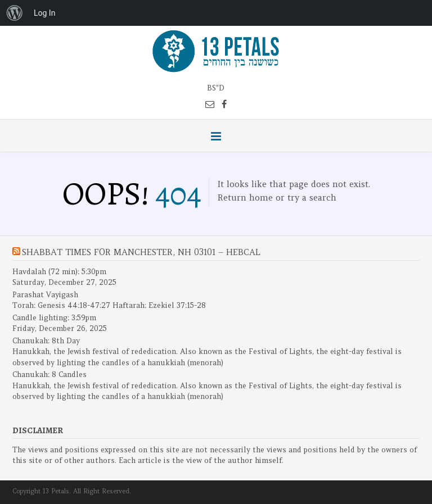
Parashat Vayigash (45, 295)
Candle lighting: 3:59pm (54, 318)
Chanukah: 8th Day (46, 341)
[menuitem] (15, 13)
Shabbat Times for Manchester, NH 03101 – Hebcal (141, 252)
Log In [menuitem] (44, 13)
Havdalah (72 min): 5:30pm (59, 272)
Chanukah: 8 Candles (49, 374)
